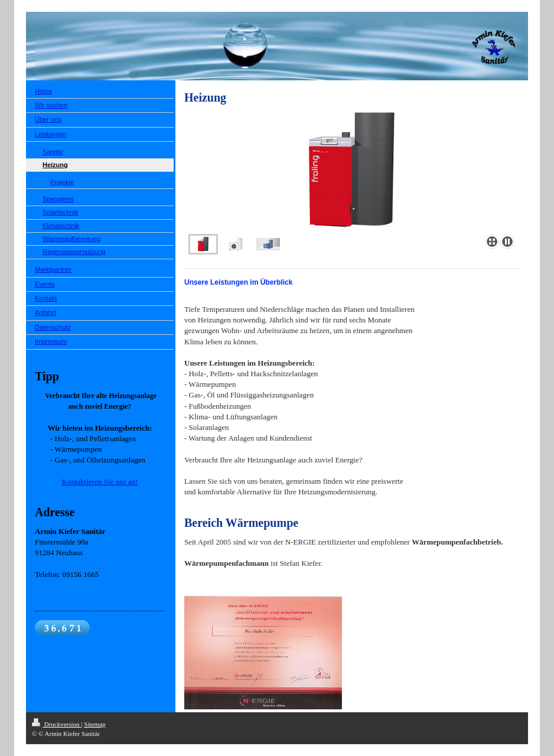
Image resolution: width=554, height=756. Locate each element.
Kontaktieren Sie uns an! (100, 482)
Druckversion (56, 724)
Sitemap (94, 724)
